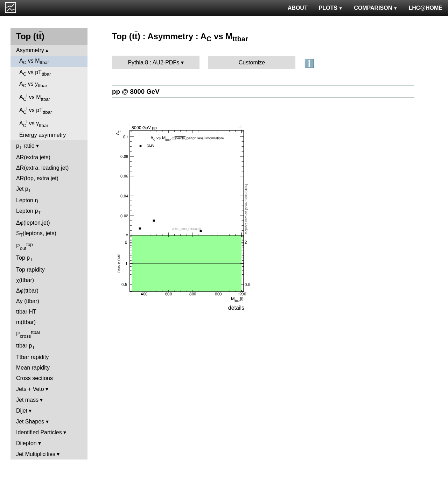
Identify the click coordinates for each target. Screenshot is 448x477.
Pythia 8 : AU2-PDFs (153, 62)
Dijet (22, 411)
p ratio (25, 146)
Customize (252, 62)
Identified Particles (39, 432)
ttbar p (26, 346)
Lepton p (28, 212)
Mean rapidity (33, 368)
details (236, 308)
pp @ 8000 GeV (136, 92)
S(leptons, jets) (36, 234)
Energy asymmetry (43, 135)
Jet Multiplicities (36, 454)
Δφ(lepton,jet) (33, 223)
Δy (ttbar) (28, 301)
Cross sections (34, 378)
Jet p (24, 190)
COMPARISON (376, 8)
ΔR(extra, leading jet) (42, 168)
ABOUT (298, 8)
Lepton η (27, 200)
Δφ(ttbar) (27, 291)
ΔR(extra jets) (33, 157)
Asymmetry (30, 50)
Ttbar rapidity (32, 357)
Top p (24, 258)
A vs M (34, 61)
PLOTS (331, 8)
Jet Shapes (30, 422)
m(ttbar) (26, 322)
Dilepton (26, 443)
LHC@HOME (426, 8)
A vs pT (35, 73)
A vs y (33, 85)
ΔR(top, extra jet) (37, 178)
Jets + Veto (30, 389)
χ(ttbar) (25, 280)
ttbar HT (26, 312)
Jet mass (27, 400)
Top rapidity (30, 270)
